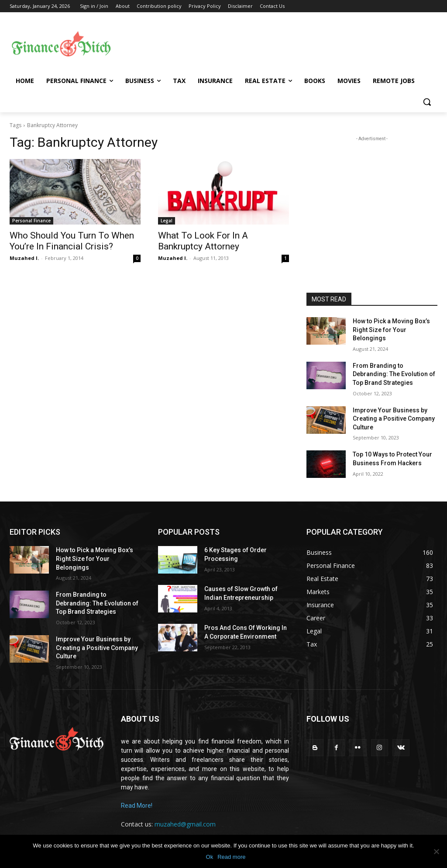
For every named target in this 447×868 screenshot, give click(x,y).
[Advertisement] (275, 44)
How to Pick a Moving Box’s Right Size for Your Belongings (391, 330)
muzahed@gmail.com (185, 824)
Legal (167, 221)
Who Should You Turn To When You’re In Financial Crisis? (72, 241)
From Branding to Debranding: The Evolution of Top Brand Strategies (394, 374)
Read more (231, 857)
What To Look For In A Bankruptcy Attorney (203, 241)
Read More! (137, 806)
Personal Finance (31, 221)
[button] (427, 102)
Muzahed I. (24, 258)
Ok (210, 857)
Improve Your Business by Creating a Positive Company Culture (394, 419)
